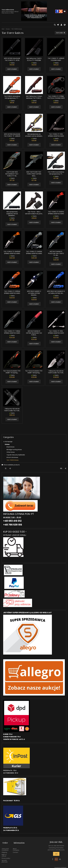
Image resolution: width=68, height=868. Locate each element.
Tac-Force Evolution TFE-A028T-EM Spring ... (34, 372)
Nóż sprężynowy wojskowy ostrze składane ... (12, 214)
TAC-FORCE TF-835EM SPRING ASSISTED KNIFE (12, 293)
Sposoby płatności (5, 860)
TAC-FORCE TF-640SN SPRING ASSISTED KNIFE (34, 253)
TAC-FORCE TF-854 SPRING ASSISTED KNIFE (56, 332)
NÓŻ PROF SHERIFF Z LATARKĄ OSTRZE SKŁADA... (34, 294)
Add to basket (12, 69)
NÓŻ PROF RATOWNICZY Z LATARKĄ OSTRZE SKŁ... (56, 293)
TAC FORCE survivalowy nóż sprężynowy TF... (56, 173)
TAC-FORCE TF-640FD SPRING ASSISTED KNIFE (56, 213)
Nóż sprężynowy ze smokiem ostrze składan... (34, 136)
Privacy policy (6, 857)
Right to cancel (4, 854)
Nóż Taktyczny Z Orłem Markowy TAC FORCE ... (34, 98)
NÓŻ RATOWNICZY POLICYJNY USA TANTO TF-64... (56, 254)
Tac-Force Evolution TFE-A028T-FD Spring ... (12, 372)
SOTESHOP (64, 866)
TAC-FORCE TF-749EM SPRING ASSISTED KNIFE (12, 332)
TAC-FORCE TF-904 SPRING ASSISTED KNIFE (56, 136)
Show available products (11, 465)
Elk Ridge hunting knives (14, 450)
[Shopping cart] (58, 25)
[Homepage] (34, 11)
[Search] (55, 25)
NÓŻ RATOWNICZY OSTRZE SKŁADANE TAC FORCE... (34, 333)
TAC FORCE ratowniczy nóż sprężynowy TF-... (12, 98)
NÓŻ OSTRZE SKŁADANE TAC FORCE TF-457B (12, 60)
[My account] (61, 25)
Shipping (4, 851)
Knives (7, 445)
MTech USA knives (12, 458)
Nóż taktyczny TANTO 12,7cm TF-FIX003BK (34, 60)
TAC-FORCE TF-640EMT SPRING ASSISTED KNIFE (12, 253)
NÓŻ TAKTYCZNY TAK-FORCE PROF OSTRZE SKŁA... (34, 174)
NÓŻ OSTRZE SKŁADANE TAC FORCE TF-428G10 (12, 136)
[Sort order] (60, 33)
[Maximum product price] (61, 469)
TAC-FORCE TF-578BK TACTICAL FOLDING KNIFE (56, 98)
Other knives (11, 453)
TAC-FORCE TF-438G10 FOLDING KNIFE (56, 60)
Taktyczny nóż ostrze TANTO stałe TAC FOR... (56, 372)
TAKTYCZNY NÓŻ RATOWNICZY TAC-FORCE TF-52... (12, 174)
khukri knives (10, 447)
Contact (15, 851)
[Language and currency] (65, 25)
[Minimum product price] (6, 469)
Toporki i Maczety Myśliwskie (16, 455)
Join (56, 854)
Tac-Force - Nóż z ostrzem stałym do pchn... (34, 213)
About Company (16, 848)
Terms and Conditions (5, 848)
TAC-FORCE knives (13, 460)
